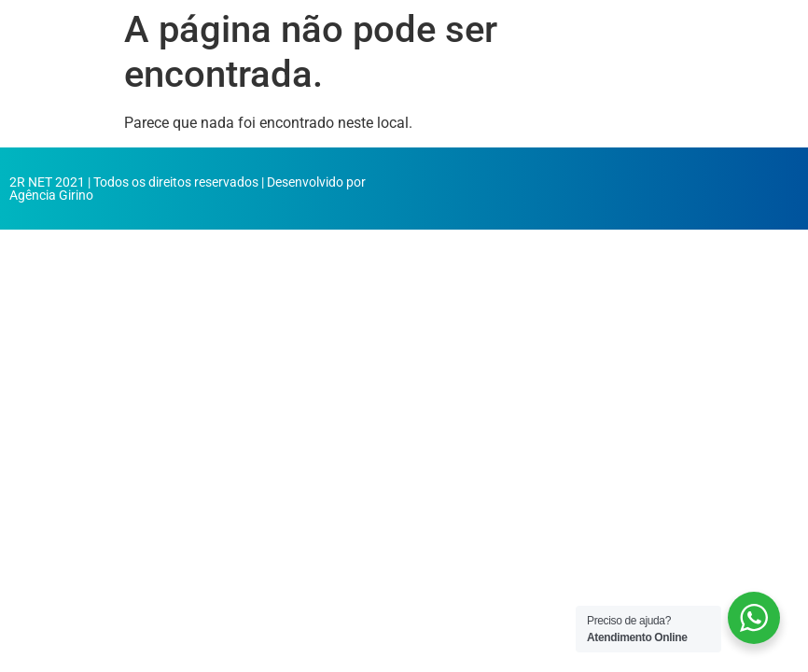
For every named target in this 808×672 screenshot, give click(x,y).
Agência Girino (51, 195)
